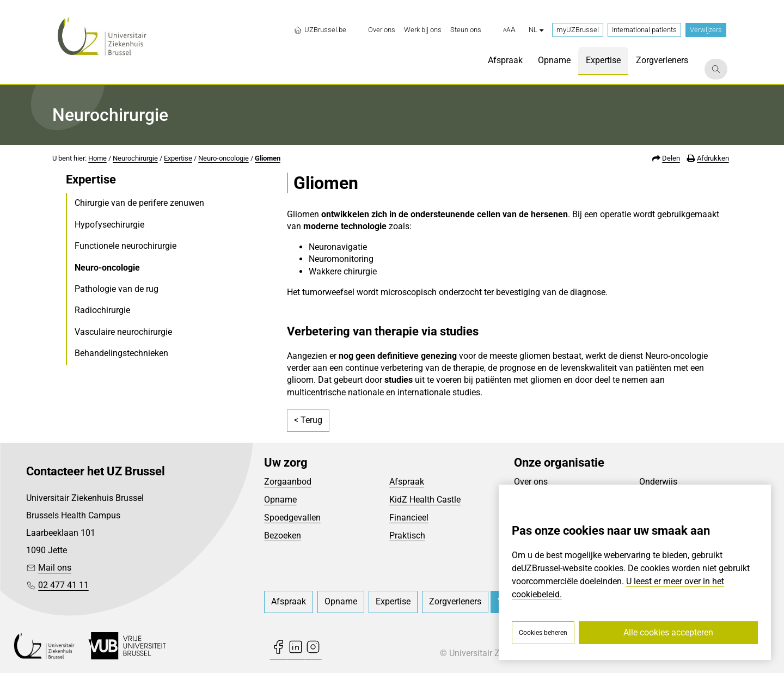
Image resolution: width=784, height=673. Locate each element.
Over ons (531, 482)
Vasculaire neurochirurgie (123, 332)
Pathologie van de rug (117, 289)
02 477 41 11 (63, 585)
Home (97, 158)
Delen (671, 158)
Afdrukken (713, 158)
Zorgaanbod (288, 482)
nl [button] (536, 30)
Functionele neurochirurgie (125, 246)
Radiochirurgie (102, 310)
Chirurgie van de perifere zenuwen (139, 203)
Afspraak (407, 482)
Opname (280, 500)
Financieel (409, 518)
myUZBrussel (578, 30)
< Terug (308, 420)
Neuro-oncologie (223, 158)
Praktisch (407, 536)
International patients (644, 30)
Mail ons (55, 568)
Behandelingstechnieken (121, 353)
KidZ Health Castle (425, 500)
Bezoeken (283, 536)
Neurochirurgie (135, 158)
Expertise (178, 158)
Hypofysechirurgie (109, 225)
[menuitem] (382, 30)
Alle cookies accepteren (668, 632)
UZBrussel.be (320, 30)
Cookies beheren (543, 633)
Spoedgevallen (292, 518)
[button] (509, 30)
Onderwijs (658, 482)
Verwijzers (706, 30)
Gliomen (268, 158)
